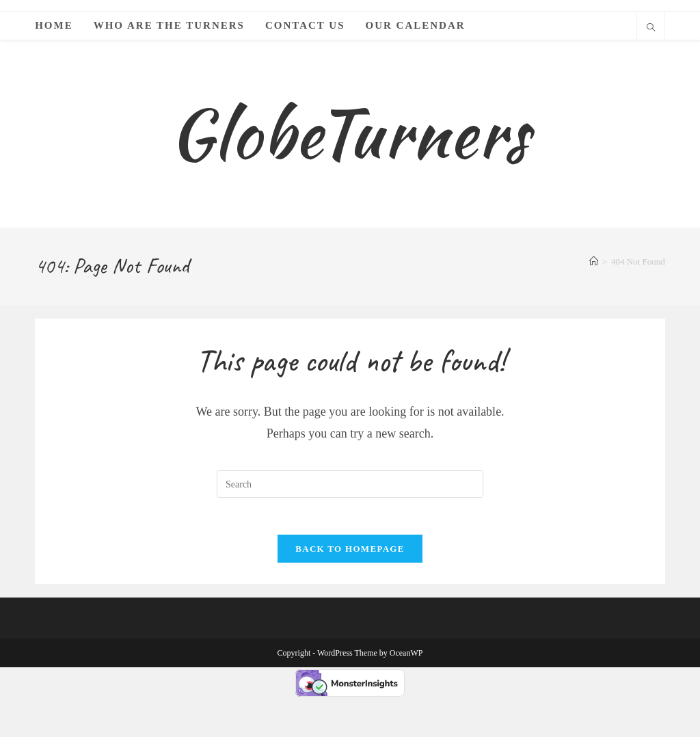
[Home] (594, 297)
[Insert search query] (350, 520)
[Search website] (651, 29)
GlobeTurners (350, 151)
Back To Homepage (350, 589)
